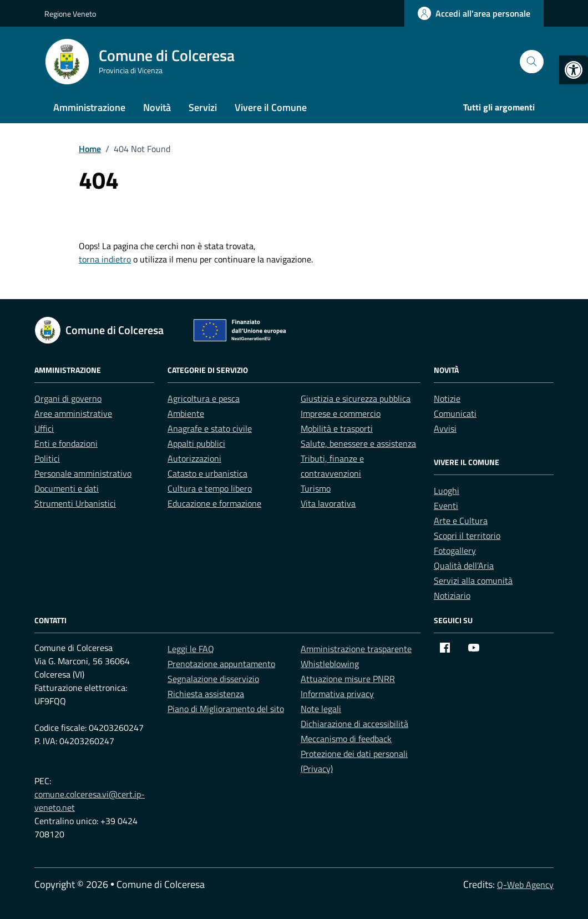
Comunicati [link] (455, 413)
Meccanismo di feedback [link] (346, 739)
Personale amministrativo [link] (83, 473)
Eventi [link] (446, 506)
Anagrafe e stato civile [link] (210, 428)
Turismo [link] (316, 488)
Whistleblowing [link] (330, 664)
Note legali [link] (321, 709)
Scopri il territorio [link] (467, 536)
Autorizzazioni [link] (194, 458)
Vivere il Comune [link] (271, 107)
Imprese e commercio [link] (341, 413)
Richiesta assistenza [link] (206, 694)
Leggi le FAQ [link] (191, 649)
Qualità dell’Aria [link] (464, 565)
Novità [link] (157, 107)
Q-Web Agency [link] (525, 885)
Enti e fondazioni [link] (66, 443)
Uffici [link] (44, 428)
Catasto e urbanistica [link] (207, 473)
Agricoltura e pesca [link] (204, 398)
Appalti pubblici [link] (196, 443)
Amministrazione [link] (89, 107)
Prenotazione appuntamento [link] (221, 664)
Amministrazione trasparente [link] (356, 649)
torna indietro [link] (105, 259)
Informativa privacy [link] (337, 694)
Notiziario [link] (452, 595)
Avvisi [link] (445, 428)
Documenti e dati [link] (67, 488)
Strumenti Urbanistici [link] (75, 503)
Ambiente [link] (186, 413)
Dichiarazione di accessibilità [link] (354, 724)
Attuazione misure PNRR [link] (348, 679)
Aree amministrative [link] (73, 413)
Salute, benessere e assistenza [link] (358, 443)
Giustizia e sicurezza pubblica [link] (356, 398)
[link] (574, 70)
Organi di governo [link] (68, 398)
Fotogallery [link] (455, 551)
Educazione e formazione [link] (214, 503)
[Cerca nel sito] (532, 62)
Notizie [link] (447, 398)
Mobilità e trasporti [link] (337, 428)
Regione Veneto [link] (70, 14)
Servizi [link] (203, 107)
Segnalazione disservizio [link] (213, 679)
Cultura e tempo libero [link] (210, 488)
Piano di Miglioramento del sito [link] (226, 709)
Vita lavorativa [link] (328, 503)
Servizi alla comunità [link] (473, 580)
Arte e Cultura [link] (461, 521)
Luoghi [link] (447, 491)
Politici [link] (47, 458)
